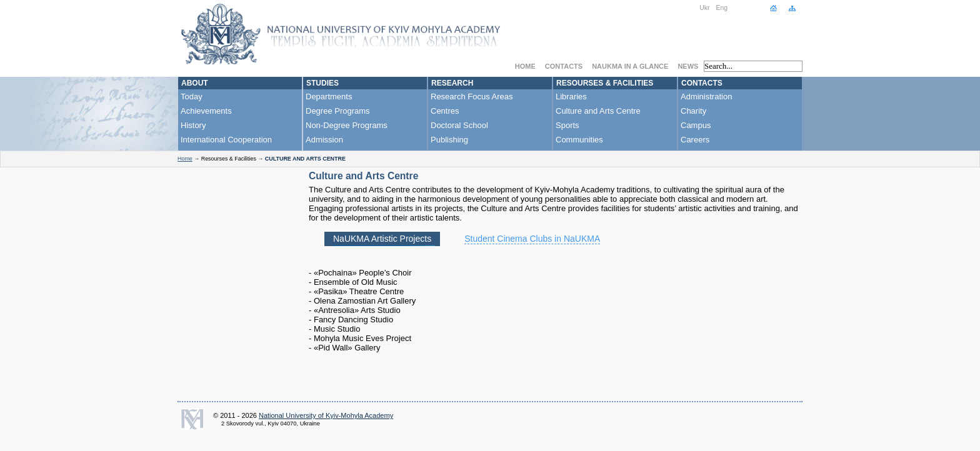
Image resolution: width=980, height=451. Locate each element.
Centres (445, 111)
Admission (324, 140)
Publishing (449, 140)
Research (452, 83)
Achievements (206, 111)
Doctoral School (459, 125)
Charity (693, 111)
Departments (329, 97)
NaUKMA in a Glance (630, 66)
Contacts (564, 66)
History (193, 125)
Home (525, 66)
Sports (567, 125)
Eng (722, 8)
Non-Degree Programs (347, 125)
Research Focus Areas (472, 97)
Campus (696, 125)
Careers (695, 140)
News (688, 66)
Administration (706, 97)
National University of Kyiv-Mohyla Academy (326, 415)
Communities (579, 140)
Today (192, 97)
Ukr (704, 8)
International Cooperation (226, 140)
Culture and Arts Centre (598, 111)
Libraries (571, 97)
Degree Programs (338, 111)
